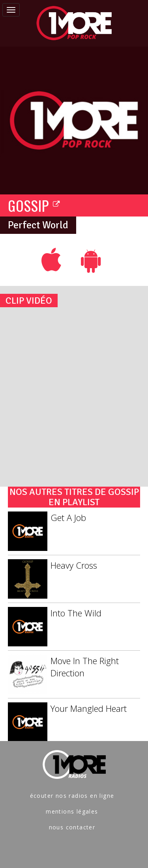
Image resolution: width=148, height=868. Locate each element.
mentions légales (72, 811)
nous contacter (72, 827)
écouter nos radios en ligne (72, 796)
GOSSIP (34, 205)
